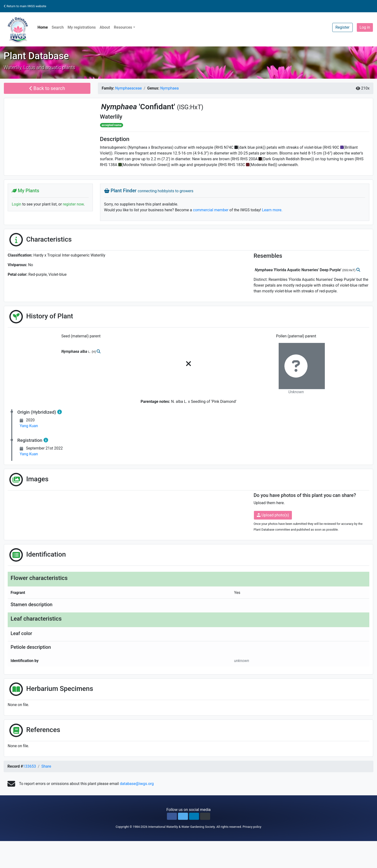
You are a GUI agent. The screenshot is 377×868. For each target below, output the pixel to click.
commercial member (211, 210)
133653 (29, 766)
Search (58, 27)
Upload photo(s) (273, 515)
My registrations (82, 27)
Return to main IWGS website (25, 6)
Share (46, 766)
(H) (94, 352)
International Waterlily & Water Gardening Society (181, 827)
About (105, 27)
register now (73, 204)
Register (342, 27)
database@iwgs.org (137, 784)
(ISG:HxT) (190, 107)
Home (43, 27)
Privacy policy (252, 827)
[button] (172, 816)
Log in (365, 27)
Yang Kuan (29, 426)
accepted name (112, 125)
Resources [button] (123, 27)
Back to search (47, 88)
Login (16, 204)
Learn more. (272, 210)
